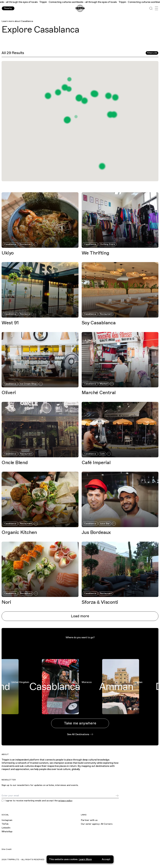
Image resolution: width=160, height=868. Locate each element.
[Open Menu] (156, 8)
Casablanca (27, 21)
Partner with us (89, 820)
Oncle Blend (15, 463)
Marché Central (99, 393)
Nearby (8, 8)
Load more (80, 616)
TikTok (5, 824)
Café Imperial (96, 463)
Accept (106, 859)
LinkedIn (6, 828)
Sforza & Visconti (100, 602)
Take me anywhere (80, 723)
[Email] (58, 796)
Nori (6, 602)
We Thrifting (95, 253)
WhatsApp (7, 832)
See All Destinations (80, 734)
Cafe (102, 454)
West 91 (10, 323)
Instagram (7, 820)
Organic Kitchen (19, 532)
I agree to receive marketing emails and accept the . (39, 801)
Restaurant (26, 244)
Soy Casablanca (99, 323)
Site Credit (7, 849)
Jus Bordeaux (96, 532)
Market (104, 384)
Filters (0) (152, 53)
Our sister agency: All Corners (97, 824)
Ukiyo (8, 253)
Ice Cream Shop (28, 384)
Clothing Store (107, 244)
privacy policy (65, 801)
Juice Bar (105, 524)
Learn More (85, 859)
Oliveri (9, 393)
